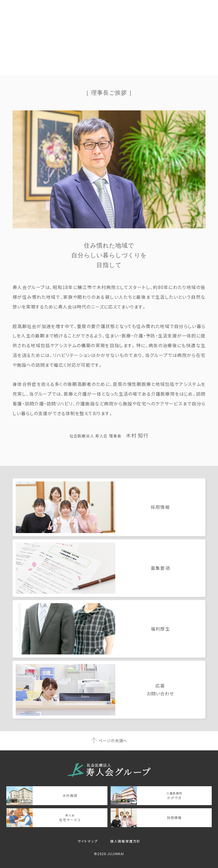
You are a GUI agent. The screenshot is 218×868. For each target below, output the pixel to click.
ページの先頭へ (113, 741)
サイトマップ (88, 841)
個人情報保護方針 (125, 841)
